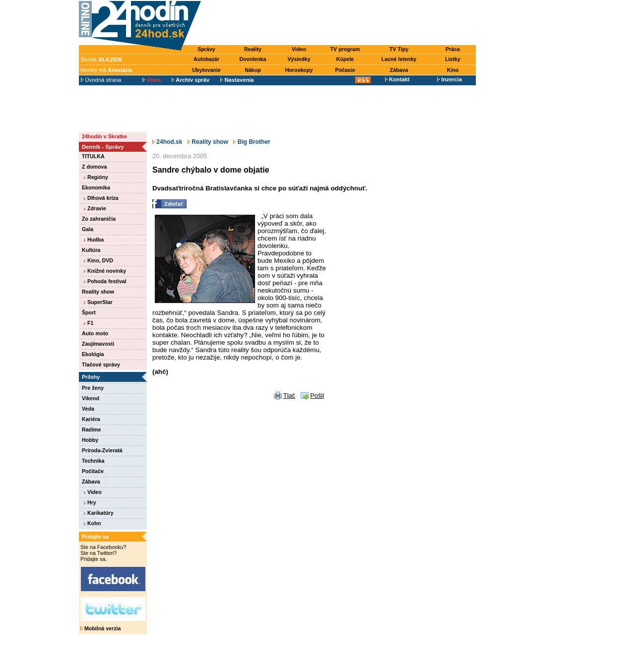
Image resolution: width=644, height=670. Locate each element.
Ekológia (93, 354)
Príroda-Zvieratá (102, 450)
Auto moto (95, 333)
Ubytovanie (206, 70)
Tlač (289, 396)
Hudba (94, 240)
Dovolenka (253, 59)
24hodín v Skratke (104, 136)
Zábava (399, 70)
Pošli (317, 396)
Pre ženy (93, 388)
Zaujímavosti (98, 344)
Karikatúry (99, 513)
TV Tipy (399, 49)
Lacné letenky (399, 59)
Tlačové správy (101, 365)
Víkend (91, 398)
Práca (453, 49)
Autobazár (206, 59)
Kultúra (91, 250)
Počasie (345, 70)
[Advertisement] (341, 23)
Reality (253, 49)
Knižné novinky (105, 271)
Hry (90, 502)
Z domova (94, 167)
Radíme (92, 429)
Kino (453, 70)
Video (299, 49)
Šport (89, 312)
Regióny (96, 177)
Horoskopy (299, 70)
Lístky (453, 59)
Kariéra (91, 419)
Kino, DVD (98, 260)
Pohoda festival (105, 281)
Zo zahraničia (99, 219)
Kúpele (345, 59)
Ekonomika (96, 187)
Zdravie (95, 208)
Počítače (93, 471)
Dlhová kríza (101, 198)
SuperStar (98, 302)
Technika (93, 461)
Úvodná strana (101, 80)
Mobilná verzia (100, 628)
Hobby (90, 440)
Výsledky (299, 59)
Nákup (253, 70)
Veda (88, 409)
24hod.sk (167, 142)
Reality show (98, 292)
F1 (89, 323)
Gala (88, 229)
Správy (206, 49)
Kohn (92, 523)
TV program (345, 49)
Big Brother (252, 142)
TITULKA (93, 156)
